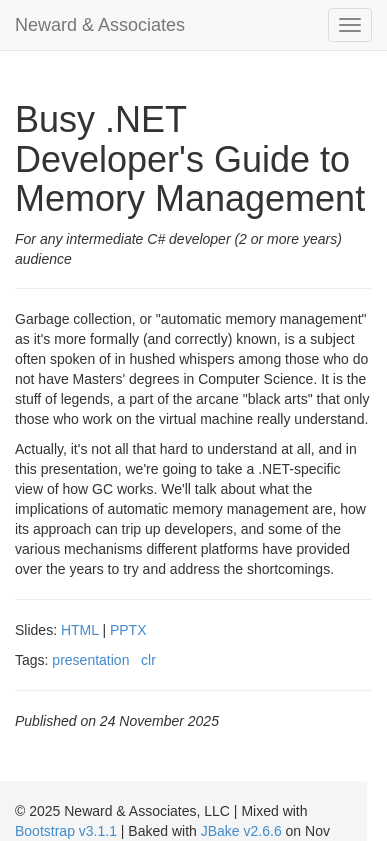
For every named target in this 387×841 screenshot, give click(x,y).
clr (148, 660)
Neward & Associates (100, 25)
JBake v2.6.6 (241, 831)
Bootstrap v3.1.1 (66, 831)
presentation (90, 660)
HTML (80, 630)
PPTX (128, 630)
